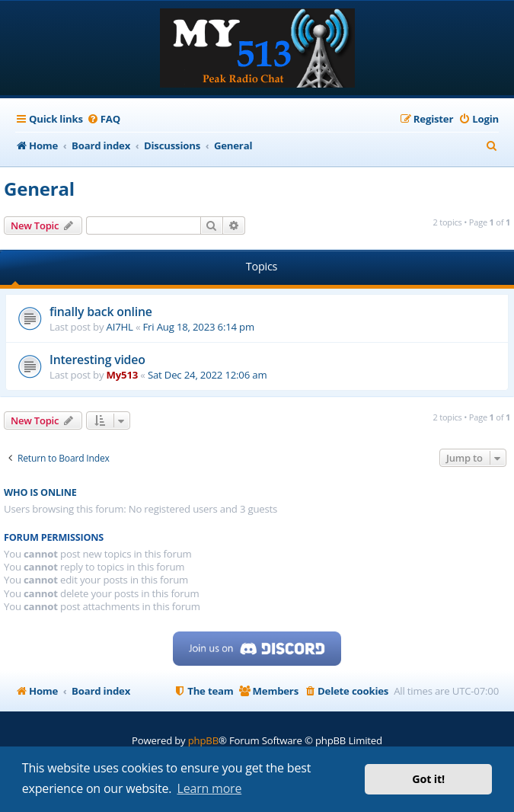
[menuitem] (104, 119)
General (39, 189)
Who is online (40, 492)
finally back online (101, 312)
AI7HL (120, 327)
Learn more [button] (210, 788)
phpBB (203, 740)
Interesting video (97, 360)
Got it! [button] (428, 779)
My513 (123, 375)
